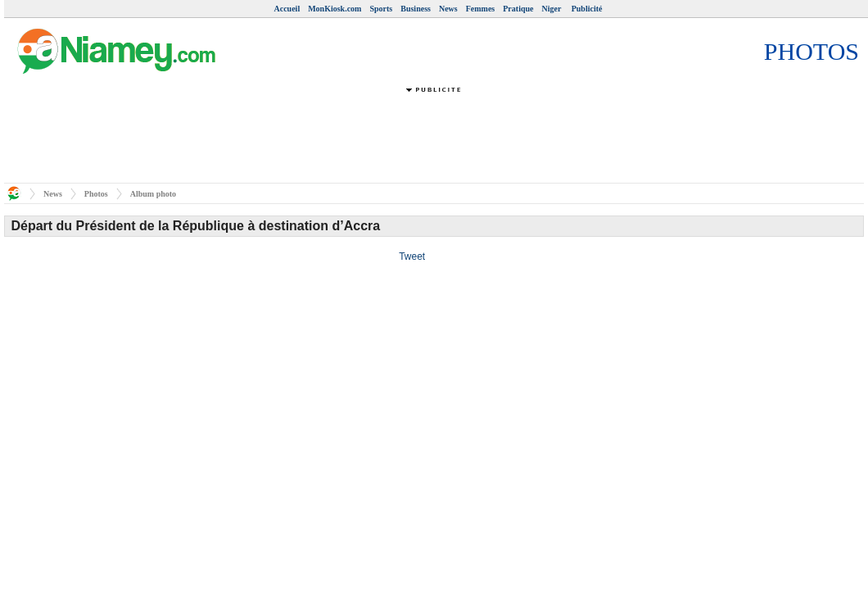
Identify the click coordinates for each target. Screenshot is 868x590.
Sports (381, 9)
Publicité (587, 9)
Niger (552, 9)
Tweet (412, 256)
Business (416, 9)
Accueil (287, 9)
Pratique (518, 9)
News (448, 9)
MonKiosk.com (335, 9)
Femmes (481, 9)
